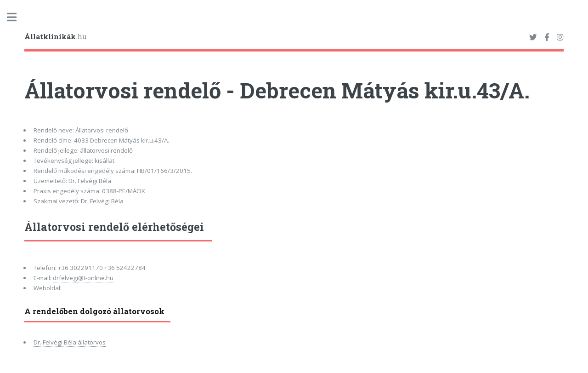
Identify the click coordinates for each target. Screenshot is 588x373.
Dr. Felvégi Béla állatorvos (70, 342)
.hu (56, 36)
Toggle (17, 17)
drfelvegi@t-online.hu (83, 278)
